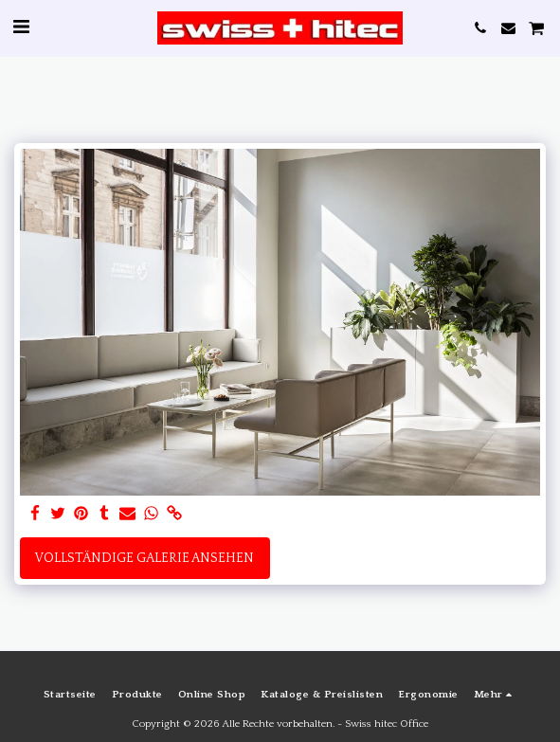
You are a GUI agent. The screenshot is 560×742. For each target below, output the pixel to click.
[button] (21, 27)
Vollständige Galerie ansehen (145, 558)
